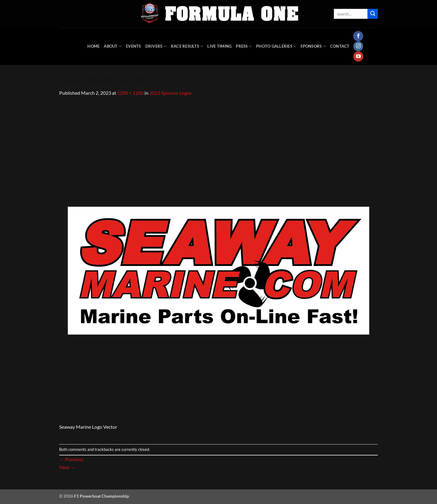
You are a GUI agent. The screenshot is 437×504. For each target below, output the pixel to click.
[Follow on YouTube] (358, 56)
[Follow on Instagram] (358, 46)
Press (244, 46)
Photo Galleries (276, 46)
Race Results (187, 46)
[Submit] (373, 14)
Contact (340, 46)
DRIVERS (156, 46)
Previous (71, 459)
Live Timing (219, 46)
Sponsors (313, 46)
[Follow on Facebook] (358, 36)
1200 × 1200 (130, 93)
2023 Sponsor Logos (171, 93)
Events (134, 46)
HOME (93, 46)
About (113, 46)
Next (67, 467)
